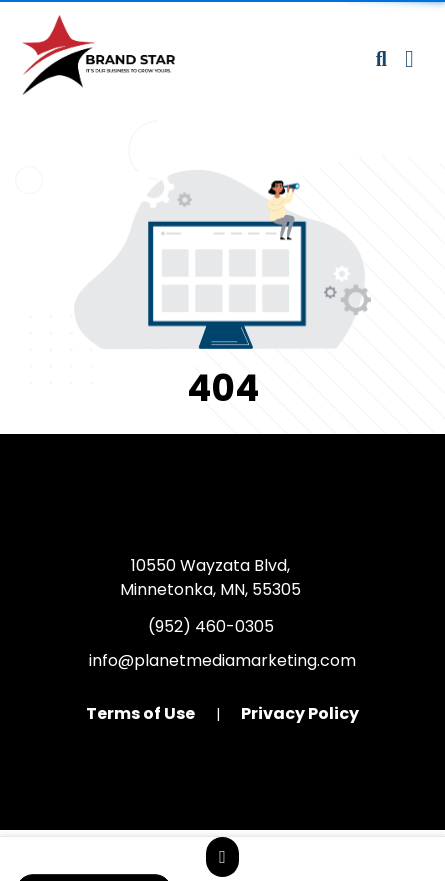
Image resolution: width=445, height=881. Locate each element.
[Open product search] (381, 59)
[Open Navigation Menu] (409, 59)
